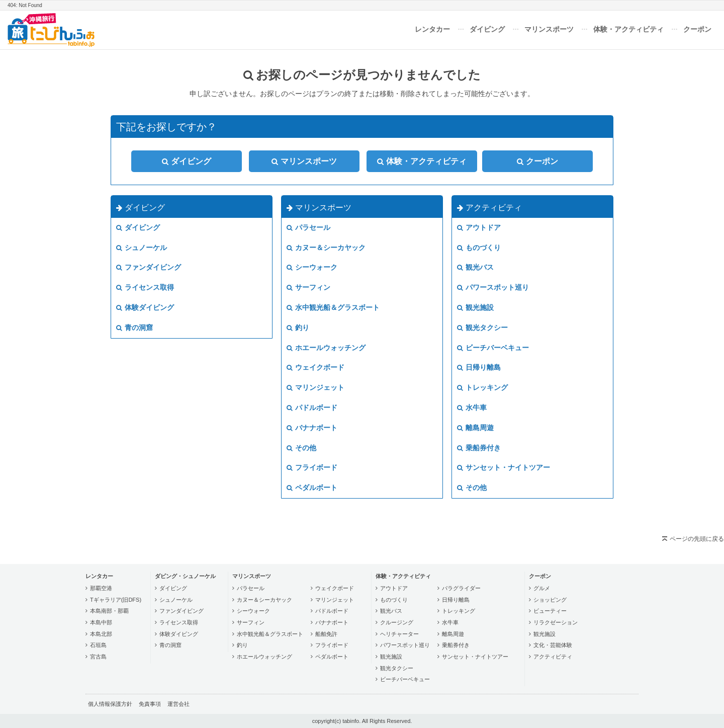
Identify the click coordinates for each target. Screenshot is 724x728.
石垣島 (98, 645)
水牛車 (472, 408)
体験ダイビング (145, 307)
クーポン (697, 29)
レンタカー (432, 29)
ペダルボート (312, 488)
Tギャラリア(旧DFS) (116, 600)
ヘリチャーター (399, 634)
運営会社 (178, 704)
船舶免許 (326, 634)
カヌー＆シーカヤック (326, 248)
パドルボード (312, 408)
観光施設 (475, 307)
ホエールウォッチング (326, 348)
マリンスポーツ (549, 29)
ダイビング (487, 29)
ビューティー (550, 611)
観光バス (475, 267)
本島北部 (101, 634)
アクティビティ (489, 208)
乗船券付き (479, 448)
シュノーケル (142, 248)
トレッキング (482, 387)
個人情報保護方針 (110, 704)
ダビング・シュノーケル (185, 576)
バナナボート (312, 428)
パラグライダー (461, 588)
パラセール (308, 227)
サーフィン (308, 287)
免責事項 (150, 704)
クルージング (397, 622)
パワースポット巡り (493, 287)
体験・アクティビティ (628, 29)
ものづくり (479, 248)
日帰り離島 (479, 367)
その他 (301, 448)
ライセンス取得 (145, 287)
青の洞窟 (134, 328)
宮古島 (98, 657)
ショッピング (550, 600)
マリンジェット (315, 387)
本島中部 (101, 622)
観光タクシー (482, 328)
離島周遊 (475, 428)
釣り (298, 328)
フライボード (312, 467)
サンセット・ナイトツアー (504, 467)
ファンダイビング (149, 267)
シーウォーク (312, 267)
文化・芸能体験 (553, 645)
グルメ (542, 588)
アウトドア (479, 227)
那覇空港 (101, 588)
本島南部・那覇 (109, 611)
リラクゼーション (556, 622)
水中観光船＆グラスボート (333, 307)
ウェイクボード (315, 367)
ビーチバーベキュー (493, 348)
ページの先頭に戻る (697, 539)
